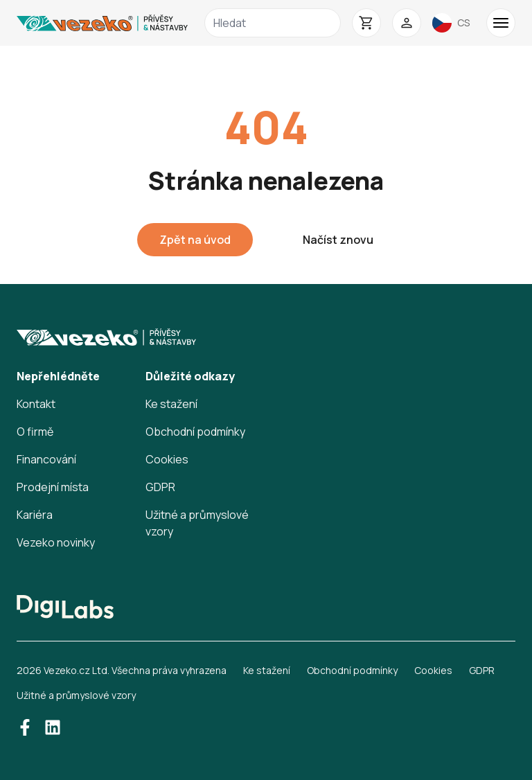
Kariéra (35, 515)
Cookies (167, 459)
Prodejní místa (53, 487)
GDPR (160, 487)
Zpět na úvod (195, 240)
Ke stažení (171, 404)
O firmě (35, 432)
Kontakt (36, 404)
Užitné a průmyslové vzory (76, 695)
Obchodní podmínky (195, 432)
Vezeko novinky (56, 542)
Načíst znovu (338, 240)
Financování (46, 459)
